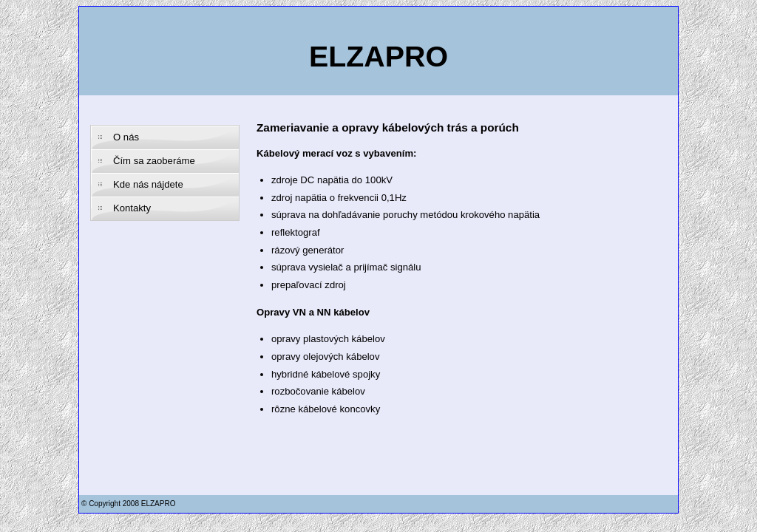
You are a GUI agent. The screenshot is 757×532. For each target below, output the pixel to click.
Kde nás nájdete (148, 184)
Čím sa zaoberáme (154, 161)
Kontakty (132, 208)
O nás (126, 137)
